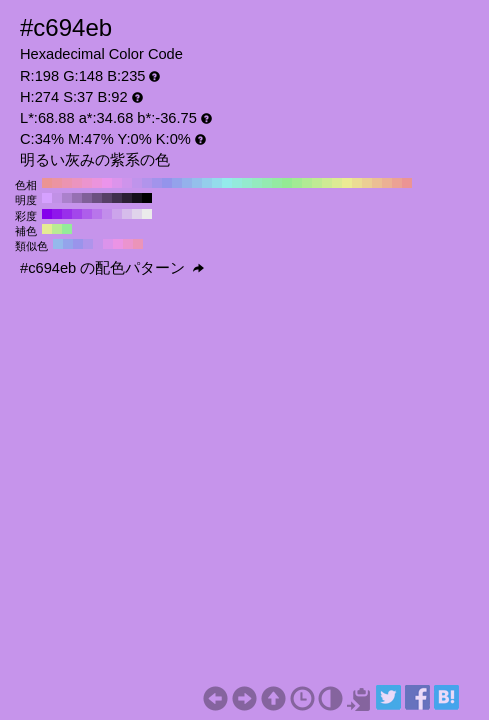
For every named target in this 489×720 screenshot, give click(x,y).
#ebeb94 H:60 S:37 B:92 (347, 183)
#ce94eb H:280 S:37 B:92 (127, 183)
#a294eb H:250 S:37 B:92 (157, 183)
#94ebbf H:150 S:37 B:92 (257, 183)
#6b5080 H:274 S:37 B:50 (97, 198)
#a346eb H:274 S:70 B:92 (77, 214)
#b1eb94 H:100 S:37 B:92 (307, 183)
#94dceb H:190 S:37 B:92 (217, 183)
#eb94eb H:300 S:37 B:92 (107, 183)
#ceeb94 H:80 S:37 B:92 (327, 183)
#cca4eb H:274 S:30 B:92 (117, 214)
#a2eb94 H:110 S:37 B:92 (297, 183)
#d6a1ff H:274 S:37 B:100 (47, 198)
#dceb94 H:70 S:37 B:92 (337, 183)
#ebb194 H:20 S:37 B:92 (387, 183)
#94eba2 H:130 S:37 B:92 (277, 183)
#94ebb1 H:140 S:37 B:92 (267, 183)
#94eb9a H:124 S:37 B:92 (67, 229)
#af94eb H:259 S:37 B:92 (88, 244)
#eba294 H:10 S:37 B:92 (397, 183)
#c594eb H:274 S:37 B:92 (98, 244)
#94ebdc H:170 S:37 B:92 (237, 183)
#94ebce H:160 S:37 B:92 (247, 183)
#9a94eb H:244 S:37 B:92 (78, 244)
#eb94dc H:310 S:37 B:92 (97, 183)
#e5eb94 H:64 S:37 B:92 (47, 229)
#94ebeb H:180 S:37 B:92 (227, 183)
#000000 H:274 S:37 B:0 (147, 198)
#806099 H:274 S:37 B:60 (87, 198)
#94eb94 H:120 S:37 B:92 (287, 183)
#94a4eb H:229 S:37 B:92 (68, 244)
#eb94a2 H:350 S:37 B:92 (57, 183)
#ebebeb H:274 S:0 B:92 (147, 214)
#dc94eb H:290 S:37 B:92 (117, 183)
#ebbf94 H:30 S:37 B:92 (377, 183)
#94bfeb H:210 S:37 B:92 (197, 183)
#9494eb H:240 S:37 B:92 (167, 183)
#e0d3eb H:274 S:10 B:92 (137, 214)
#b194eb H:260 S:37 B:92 (147, 183)
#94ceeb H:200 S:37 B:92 (207, 183)
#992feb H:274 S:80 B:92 (67, 214)
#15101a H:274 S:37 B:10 (137, 198)
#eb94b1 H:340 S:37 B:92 (67, 183)
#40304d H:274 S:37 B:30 (117, 198)
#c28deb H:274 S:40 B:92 (107, 214)
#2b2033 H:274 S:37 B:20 (127, 198)
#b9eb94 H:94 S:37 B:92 (57, 229)
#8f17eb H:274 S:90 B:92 (57, 214)
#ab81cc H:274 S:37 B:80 (67, 198)
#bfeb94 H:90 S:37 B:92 (317, 183)
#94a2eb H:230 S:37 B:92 (177, 183)
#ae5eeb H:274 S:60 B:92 (87, 214)
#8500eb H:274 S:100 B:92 (47, 214)
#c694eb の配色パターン (112, 268)
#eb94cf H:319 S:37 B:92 (128, 244)
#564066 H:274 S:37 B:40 (107, 198)
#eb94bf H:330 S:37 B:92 (77, 183)
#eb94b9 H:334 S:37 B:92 (138, 244)
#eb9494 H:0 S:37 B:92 (407, 183)
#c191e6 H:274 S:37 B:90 (57, 198)
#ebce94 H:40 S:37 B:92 (367, 183)
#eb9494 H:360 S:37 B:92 (47, 183)
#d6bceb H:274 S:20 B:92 (127, 214)
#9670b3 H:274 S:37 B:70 (77, 198)
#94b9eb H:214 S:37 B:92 (58, 244)
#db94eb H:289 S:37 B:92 (108, 244)
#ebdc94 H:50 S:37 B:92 (357, 183)
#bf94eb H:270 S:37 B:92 (137, 183)
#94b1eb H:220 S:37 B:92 (187, 183)
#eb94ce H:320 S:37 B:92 (87, 183)
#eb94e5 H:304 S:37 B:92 (118, 244)
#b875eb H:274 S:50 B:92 (97, 214)
